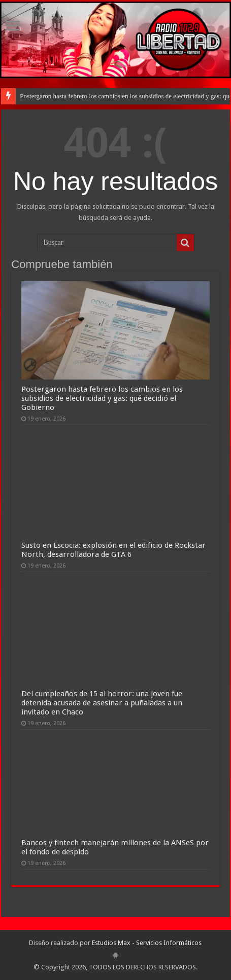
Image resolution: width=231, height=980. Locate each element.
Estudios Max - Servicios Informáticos (147, 943)
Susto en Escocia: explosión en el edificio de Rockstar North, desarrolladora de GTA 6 (113, 550)
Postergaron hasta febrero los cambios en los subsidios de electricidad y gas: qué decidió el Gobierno (102, 398)
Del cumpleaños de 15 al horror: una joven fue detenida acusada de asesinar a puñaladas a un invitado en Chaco (102, 703)
